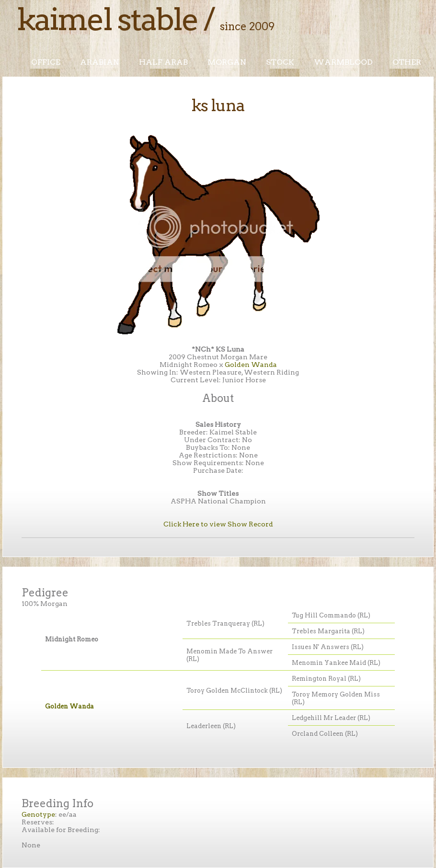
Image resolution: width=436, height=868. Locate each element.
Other (407, 62)
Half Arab (163, 62)
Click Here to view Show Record (218, 524)
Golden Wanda (251, 365)
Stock (280, 62)
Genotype (38, 814)
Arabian (100, 62)
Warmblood (343, 62)
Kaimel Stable (107, 19)
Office (46, 62)
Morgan (227, 62)
